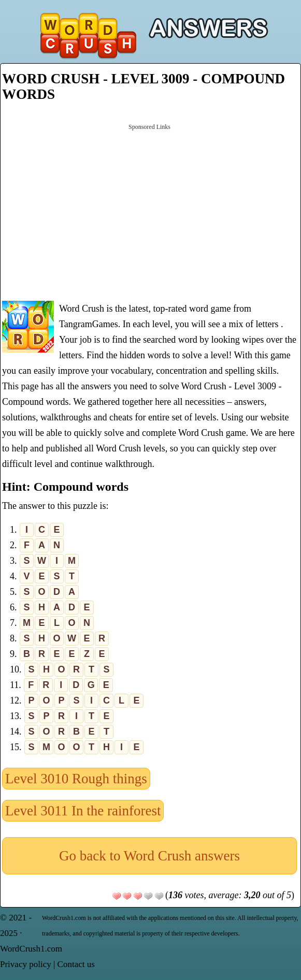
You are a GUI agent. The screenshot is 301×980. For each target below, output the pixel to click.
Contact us (76, 964)
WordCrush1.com (31, 949)
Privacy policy (26, 964)
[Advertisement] (149, 211)
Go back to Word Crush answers (149, 856)
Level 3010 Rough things (76, 779)
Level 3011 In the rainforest (83, 811)
